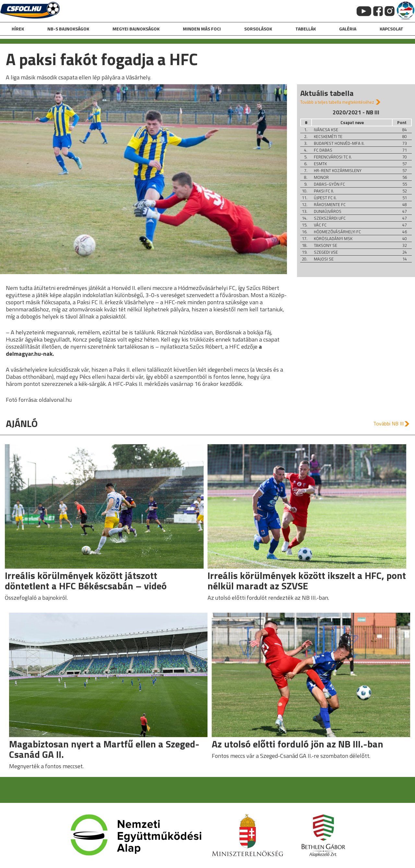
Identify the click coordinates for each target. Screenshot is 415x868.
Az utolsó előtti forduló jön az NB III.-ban (297, 744)
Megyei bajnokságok (136, 29)
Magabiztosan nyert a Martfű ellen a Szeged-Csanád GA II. (104, 749)
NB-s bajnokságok (68, 29)
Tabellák (306, 29)
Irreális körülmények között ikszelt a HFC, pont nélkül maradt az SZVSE (307, 581)
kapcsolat (391, 29)
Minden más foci (202, 29)
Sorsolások (258, 29)
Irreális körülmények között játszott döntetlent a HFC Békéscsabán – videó (86, 581)
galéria (348, 29)
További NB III (388, 423)
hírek (18, 29)
